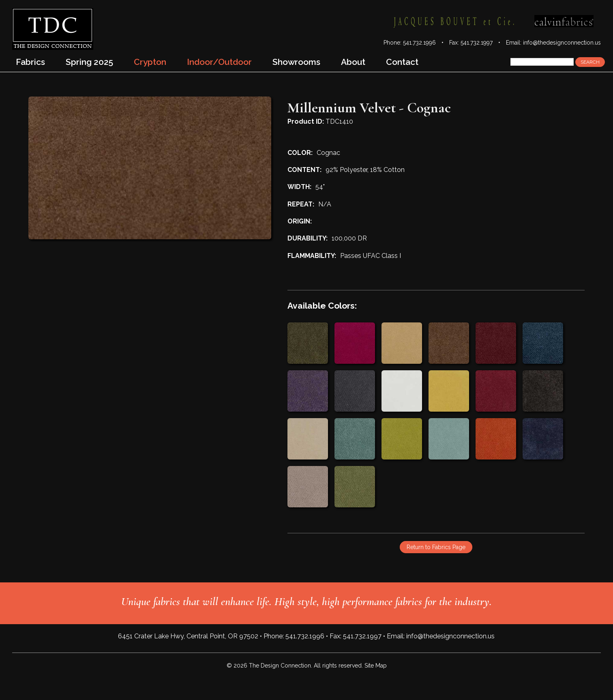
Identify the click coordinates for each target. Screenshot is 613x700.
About (353, 62)
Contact (402, 62)
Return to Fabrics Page (436, 547)
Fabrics (30, 62)
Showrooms (296, 62)
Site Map (376, 666)
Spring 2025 (89, 62)
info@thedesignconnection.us (562, 43)
